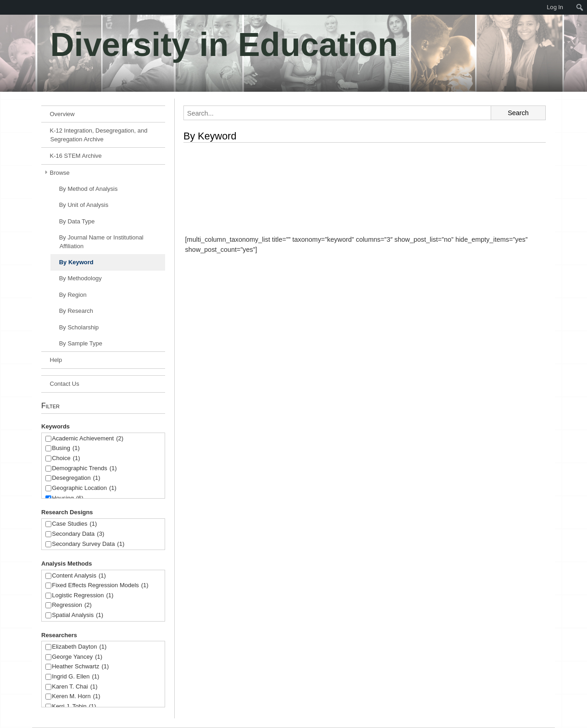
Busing (66, 448)
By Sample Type (81, 343)
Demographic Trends (84, 469)
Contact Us (65, 384)
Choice (66, 458)
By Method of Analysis (89, 189)
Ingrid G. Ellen (75, 677)
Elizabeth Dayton (79, 647)
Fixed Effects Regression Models (100, 586)
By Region (73, 295)
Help (56, 360)
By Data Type (77, 221)
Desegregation (76, 478)
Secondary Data (78, 534)
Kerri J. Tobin (74, 707)
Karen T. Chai (75, 687)
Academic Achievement (88, 439)
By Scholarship (79, 327)
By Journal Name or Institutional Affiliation (101, 242)
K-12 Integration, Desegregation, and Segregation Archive (99, 135)
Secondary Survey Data (88, 544)
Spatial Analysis (78, 615)
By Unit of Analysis (84, 205)
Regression (72, 605)
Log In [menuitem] (555, 7)
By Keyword (76, 262)
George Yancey (77, 657)
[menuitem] (5, 7)
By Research (76, 311)
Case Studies (74, 524)
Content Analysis (79, 576)
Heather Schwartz (80, 667)
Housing (68, 498)
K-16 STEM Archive (76, 156)
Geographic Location (84, 488)
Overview (62, 114)
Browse (60, 173)
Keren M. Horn (76, 697)
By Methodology (80, 278)
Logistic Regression (83, 596)
